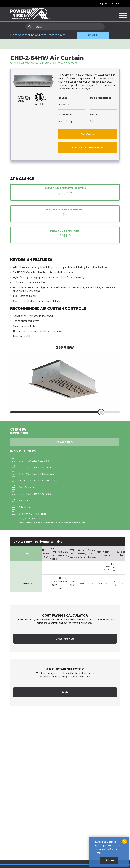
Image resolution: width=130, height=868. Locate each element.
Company (102, 3)
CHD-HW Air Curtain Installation (35, 494)
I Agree (109, 860)
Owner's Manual (27, 487)
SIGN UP (93, 35)
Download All (65, 442)
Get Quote (88, 134)
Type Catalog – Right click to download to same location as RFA (52, 523)
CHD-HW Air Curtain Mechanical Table (38, 481)
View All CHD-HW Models (88, 148)
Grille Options (25, 507)
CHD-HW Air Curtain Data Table (35, 467)
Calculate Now (65, 639)
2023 (34, 518)
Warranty (23, 500)
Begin (65, 692)
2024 (27, 518)
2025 (21, 518)
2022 (40, 518)
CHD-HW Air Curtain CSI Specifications (38, 474)
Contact (115, 3)
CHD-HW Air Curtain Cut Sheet (34, 461)
